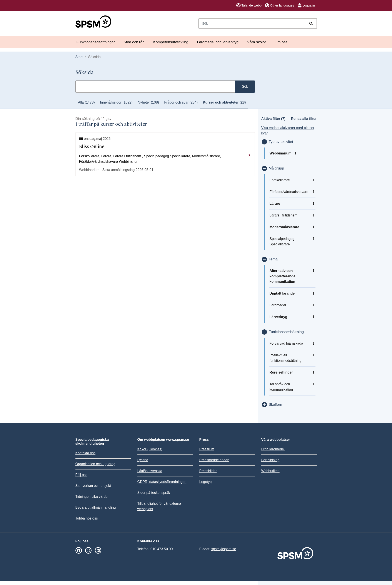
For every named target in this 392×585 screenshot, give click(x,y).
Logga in (306, 5)
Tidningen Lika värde (92, 497)
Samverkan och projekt (93, 486)
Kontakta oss (86, 453)
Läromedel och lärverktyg (218, 42)
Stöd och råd (134, 42)
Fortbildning (270, 460)
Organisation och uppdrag (95, 464)
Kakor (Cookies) (150, 449)
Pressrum (207, 449)
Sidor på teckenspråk (154, 493)
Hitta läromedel (273, 449)
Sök (245, 86)
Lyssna (143, 460)
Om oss (281, 42)
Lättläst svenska (150, 471)
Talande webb (249, 5)
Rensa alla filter (304, 119)
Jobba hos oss (87, 518)
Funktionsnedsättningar (96, 42)
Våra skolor (257, 42)
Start (79, 57)
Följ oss (81, 475)
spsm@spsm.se (224, 549)
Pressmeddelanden (214, 460)
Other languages (280, 5)
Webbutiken (270, 471)
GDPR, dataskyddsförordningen (162, 482)
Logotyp (206, 482)
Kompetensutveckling (171, 42)
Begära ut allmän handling (96, 507)
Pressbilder (208, 471)
